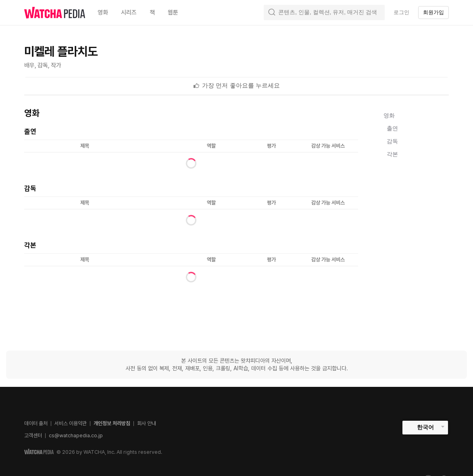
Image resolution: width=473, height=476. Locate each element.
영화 (389, 115)
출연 (392, 128)
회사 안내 (147, 423)
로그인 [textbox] (401, 12)
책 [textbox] (152, 13)
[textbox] (241, 86)
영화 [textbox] (103, 13)
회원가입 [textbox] (433, 12)
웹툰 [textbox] (173, 13)
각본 (392, 154)
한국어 (425, 427)
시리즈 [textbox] (129, 13)
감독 (392, 141)
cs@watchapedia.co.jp (76, 435)
